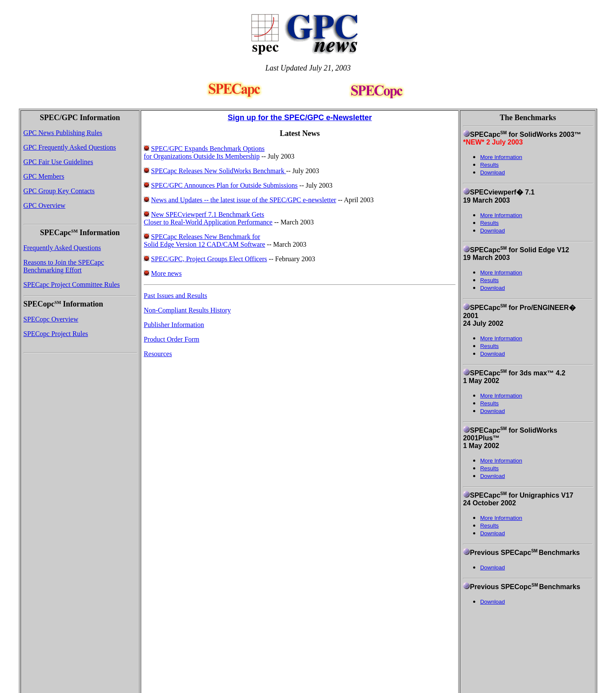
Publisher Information (174, 325)
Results (489, 223)
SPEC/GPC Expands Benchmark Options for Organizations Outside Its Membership (204, 152)
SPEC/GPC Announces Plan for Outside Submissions (224, 185)
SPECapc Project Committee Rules (72, 285)
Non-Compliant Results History (187, 310)
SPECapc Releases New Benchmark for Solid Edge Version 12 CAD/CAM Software (204, 240)
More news (166, 273)
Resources (158, 354)
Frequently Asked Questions (62, 248)
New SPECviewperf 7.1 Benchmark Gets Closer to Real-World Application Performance (208, 218)
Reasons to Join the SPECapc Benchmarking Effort (64, 266)
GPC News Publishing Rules (63, 133)
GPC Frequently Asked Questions (70, 147)
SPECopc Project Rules (56, 334)
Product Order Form (172, 339)
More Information (501, 215)
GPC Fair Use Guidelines (58, 162)
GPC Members (44, 176)
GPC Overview (44, 205)
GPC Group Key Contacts (59, 191)
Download (492, 173)
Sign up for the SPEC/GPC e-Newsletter (300, 118)
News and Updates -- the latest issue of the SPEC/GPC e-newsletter (244, 200)
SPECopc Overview (51, 319)
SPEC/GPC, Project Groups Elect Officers (209, 259)
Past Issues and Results (175, 296)
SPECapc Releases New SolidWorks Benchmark (219, 171)
